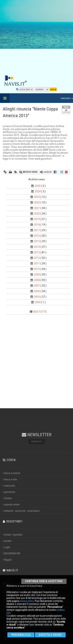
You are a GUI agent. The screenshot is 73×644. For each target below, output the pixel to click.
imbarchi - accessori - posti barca (21, 511)
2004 (38, 302)
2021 (37, 208)
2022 (37, 202)
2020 (37, 214)
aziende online (11, 505)
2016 (37, 236)
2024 (38, 191)
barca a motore (12, 473)
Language (67, 98)
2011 (37, 263)
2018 (37, 225)
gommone (9, 492)
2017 (37, 230)
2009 (37, 275)
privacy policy (27, 601)
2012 (37, 258)
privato (7, 541)
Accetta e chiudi (50, 635)
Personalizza (21, 635)
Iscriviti (37, 442)
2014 (37, 247)
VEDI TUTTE (40, 312)
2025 (38, 186)
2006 (37, 291)
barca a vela (10, 479)
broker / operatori (13, 535)
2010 (37, 269)
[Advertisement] (36, 37)
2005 (37, 297)
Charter (7, 498)
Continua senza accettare (44, 581)
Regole (7, 560)
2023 (37, 197)
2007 (37, 286)
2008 (37, 280)
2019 (37, 219)
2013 (37, 252)
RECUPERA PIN (11, 553)
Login (6, 547)
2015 (37, 241)
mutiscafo (9, 486)
